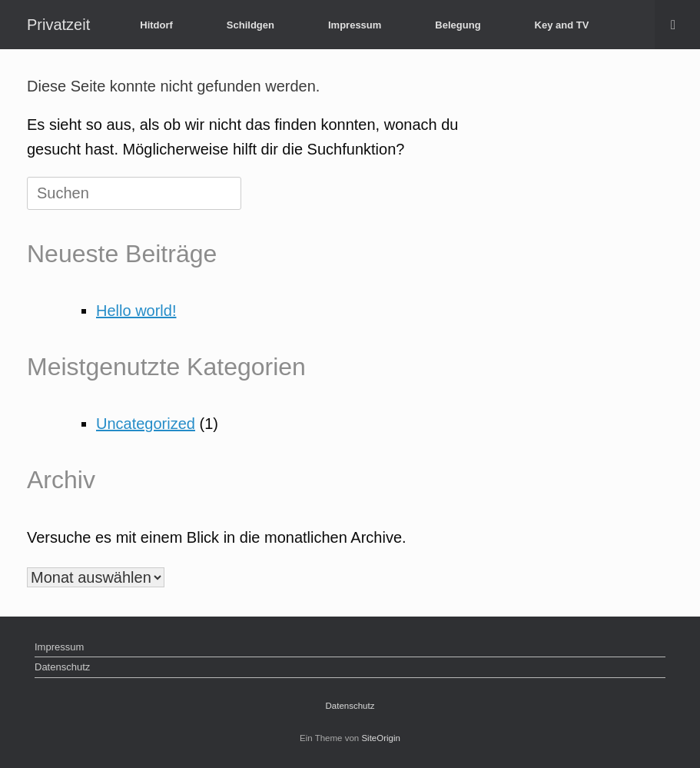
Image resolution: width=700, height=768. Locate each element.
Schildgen (250, 25)
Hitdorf (156, 25)
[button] (677, 25)
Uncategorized (146, 424)
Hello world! (136, 311)
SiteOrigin (381, 738)
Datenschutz (62, 667)
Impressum (355, 25)
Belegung (458, 25)
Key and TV (562, 25)
